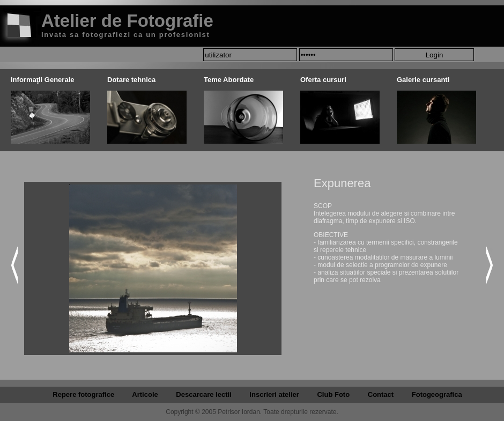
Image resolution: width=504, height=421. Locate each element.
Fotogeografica (437, 394)
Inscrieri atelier (274, 394)
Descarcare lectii (203, 394)
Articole (145, 394)
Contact (381, 394)
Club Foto (333, 394)
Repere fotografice (83, 394)
